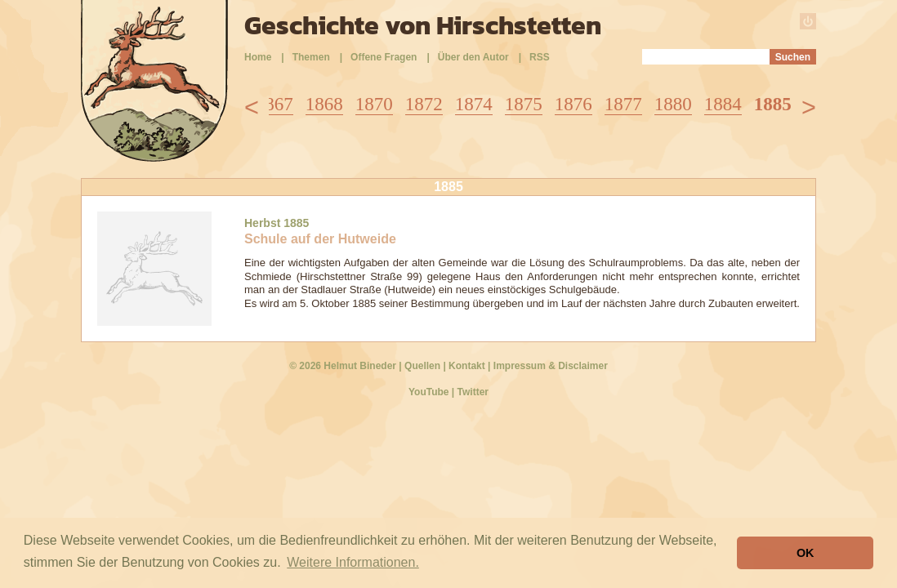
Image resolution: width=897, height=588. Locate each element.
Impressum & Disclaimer (551, 366)
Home (258, 57)
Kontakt (467, 366)
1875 (524, 104)
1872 (424, 104)
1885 (773, 104)
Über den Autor (473, 57)
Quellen (422, 366)
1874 (474, 104)
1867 (274, 104)
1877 (623, 104)
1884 (723, 104)
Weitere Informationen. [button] (353, 562)
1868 (324, 104)
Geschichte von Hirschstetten (423, 25)
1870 (374, 104)
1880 (673, 104)
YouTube (429, 392)
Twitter (473, 392)
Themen (311, 57)
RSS (540, 57)
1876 (573, 104)
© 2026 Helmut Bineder (343, 366)
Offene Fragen (384, 57)
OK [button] (806, 553)
